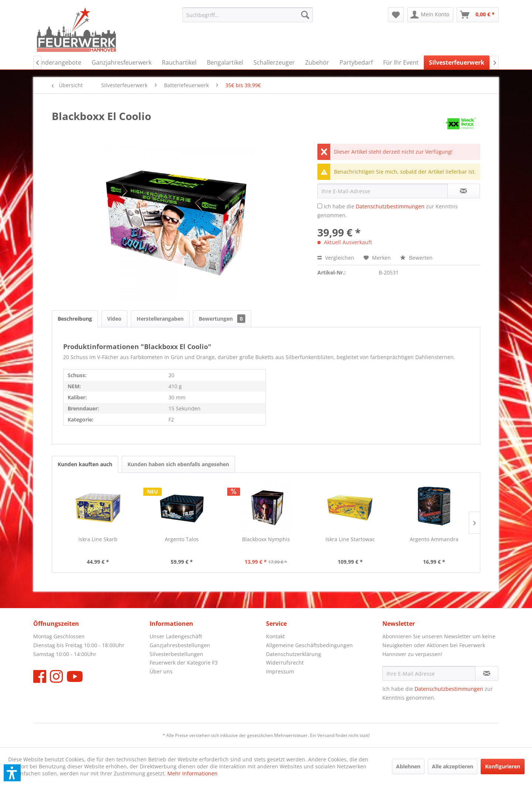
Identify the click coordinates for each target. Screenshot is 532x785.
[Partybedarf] (356, 62)
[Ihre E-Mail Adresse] (429, 673)
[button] (12, 773)
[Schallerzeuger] (274, 62)
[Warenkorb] (478, 15)
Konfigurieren (503, 766)
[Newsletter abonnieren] (487, 673)
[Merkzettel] (396, 15)
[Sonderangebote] (58, 62)
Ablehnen (408, 766)
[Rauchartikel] (179, 62)
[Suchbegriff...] (248, 15)
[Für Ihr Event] (401, 62)
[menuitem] (248, 15)
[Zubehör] (317, 62)
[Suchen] (305, 15)
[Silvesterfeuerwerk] (457, 62)
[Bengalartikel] (225, 62)
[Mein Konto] (430, 15)
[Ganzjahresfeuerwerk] (122, 62)
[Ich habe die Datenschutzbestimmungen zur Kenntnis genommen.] (320, 206)
